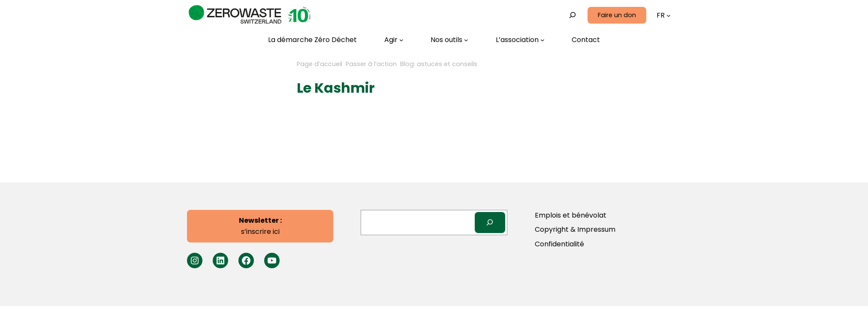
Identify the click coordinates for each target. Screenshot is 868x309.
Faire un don (617, 15)
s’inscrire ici (260, 226)
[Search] (490, 223)
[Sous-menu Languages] (669, 15)
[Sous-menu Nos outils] (449, 40)
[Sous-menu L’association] (520, 40)
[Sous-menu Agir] (394, 40)
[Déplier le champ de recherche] (573, 15)
